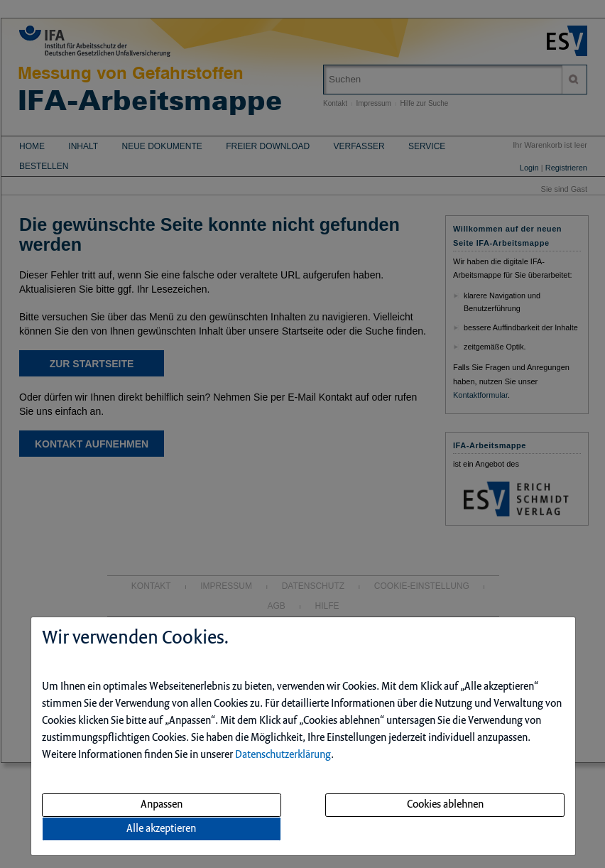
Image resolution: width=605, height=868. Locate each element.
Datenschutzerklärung (283, 755)
